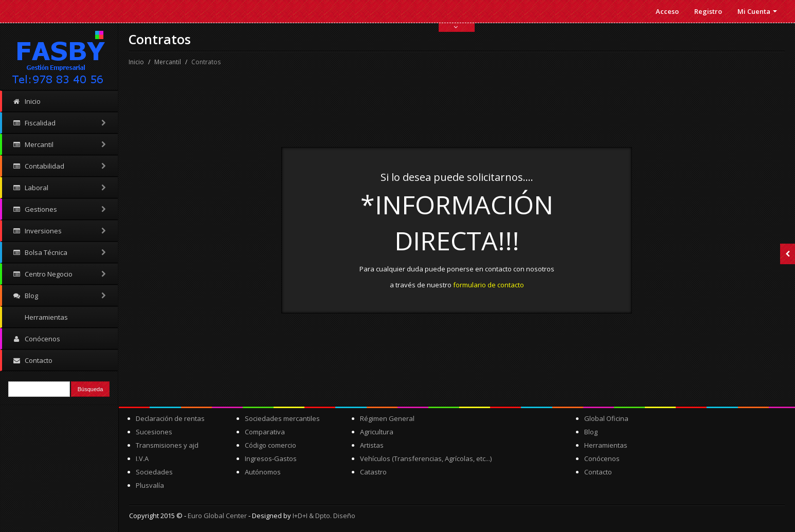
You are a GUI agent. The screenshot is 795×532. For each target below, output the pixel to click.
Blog (60, 296)
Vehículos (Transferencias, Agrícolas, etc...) (426, 458)
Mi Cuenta (757, 11)
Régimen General (387, 418)
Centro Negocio (60, 274)
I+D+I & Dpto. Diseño (324, 516)
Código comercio (270, 445)
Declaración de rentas (170, 418)
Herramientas (46, 317)
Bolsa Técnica (60, 252)
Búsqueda (91, 389)
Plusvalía (150, 485)
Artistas (372, 445)
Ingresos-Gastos (271, 458)
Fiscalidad (60, 123)
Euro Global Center (217, 516)
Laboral (60, 188)
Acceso (667, 11)
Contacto (32, 360)
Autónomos (263, 472)
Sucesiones (154, 432)
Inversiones (60, 231)
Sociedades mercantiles (282, 418)
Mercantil (60, 144)
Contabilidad (60, 166)
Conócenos (36, 339)
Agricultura (377, 432)
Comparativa (265, 432)
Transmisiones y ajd (167, 445)
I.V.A (142, 458)
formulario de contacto (489, 285)
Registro (708, 11)
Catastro (373, 472)
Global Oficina (606, 418)
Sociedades (154, 472)
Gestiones (60, 209)
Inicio (26, 101)
